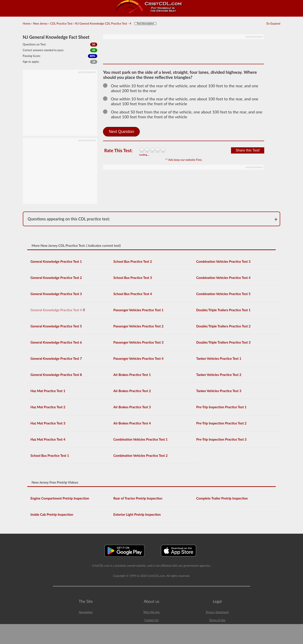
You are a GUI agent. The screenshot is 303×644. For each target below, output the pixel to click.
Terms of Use (217, 620)
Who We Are (151, 612)
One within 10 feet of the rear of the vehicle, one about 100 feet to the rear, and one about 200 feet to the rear (181, 88)
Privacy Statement (217, 612)
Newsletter (86, 612)
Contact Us (151, 620)
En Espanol (273, 23)
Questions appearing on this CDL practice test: (69, 219)
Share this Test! (248, 150)
